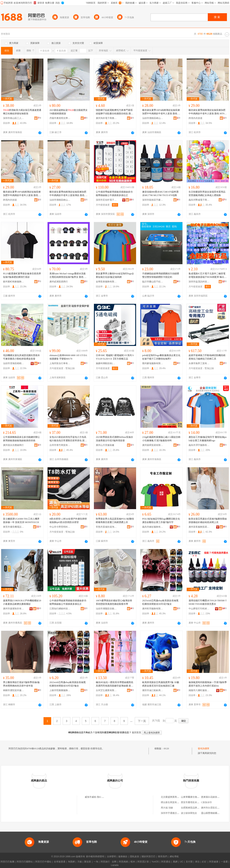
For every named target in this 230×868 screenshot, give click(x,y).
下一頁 (142, 721)
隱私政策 (135, 857)
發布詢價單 (204, 749)
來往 (197, 862)
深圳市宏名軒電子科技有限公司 (106, 200)
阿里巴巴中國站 (43, 862)
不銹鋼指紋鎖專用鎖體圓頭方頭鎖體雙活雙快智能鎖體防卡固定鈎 (161, 275)
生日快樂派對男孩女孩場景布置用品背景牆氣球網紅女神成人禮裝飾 (207, 194)
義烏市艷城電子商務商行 (199, 200)
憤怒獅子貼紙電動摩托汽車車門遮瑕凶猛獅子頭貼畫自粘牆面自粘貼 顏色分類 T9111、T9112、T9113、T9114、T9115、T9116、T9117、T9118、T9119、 (115, 112)
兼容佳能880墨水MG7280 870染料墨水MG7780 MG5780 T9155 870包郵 (160, 194)
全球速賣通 (60, 862)
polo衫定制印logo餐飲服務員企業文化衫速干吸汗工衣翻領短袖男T (161, 357)
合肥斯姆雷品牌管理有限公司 (196, 808)
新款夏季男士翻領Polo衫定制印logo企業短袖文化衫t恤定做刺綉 (115, 275)
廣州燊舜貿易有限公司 (153, 445)
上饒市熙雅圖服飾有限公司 (60, 690)
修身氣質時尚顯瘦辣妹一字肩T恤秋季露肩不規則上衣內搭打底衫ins (208, 684)
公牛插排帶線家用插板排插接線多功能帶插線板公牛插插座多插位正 (114, 194)
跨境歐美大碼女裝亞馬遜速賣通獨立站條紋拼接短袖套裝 (22, 112)
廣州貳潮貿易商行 (59, 282)
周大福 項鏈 (167, 808)
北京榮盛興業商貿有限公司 (175, 797)
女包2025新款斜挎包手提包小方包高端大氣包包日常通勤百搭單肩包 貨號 (68, 439)
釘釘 (204, 862)
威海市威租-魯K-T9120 (96, 797)
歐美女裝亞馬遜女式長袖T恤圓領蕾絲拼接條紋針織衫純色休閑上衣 (208, 521)
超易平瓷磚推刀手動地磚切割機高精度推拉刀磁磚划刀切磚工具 (207, 357)
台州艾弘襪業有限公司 (106, 690)
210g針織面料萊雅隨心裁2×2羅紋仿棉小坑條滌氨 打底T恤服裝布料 (161, 439)
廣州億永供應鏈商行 (13, 445)
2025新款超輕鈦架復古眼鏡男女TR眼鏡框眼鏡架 (69, 112)
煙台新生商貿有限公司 (172, 802)
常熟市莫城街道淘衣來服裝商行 (106, 527)
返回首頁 (136, 732)
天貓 (80, 862)
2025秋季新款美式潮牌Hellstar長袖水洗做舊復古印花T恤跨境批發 (114, 439)
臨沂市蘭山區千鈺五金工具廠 (153, 282)
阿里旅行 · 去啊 (108, 862)
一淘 (96, 862)
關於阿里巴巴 (149, 857)
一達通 (224, 862)
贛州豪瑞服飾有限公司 (153, 363)
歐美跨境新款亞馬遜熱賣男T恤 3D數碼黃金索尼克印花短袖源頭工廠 (161, 684)
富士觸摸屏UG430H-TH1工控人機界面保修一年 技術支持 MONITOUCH (21, 521)
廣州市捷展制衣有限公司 (14, 609)
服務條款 (123, 857)
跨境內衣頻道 (195, 118)
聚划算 (88, 862)
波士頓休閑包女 (189, 813)
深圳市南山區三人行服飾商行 (14, 118)
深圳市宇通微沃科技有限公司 (176, 813)
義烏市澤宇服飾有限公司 (199, 445)
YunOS (155, 862)
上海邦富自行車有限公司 (60, 363)
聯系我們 (163, 857)
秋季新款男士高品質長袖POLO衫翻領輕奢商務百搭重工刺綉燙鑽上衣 (115, 521)
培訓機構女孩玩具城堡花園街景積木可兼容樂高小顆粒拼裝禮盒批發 (21, 357)
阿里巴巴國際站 (25, 862)
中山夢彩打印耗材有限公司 (199, 609)
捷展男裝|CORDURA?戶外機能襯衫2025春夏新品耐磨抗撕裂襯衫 (22, 602)
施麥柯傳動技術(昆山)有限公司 (106, 363)
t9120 (166, 749)
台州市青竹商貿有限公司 (60, 445)
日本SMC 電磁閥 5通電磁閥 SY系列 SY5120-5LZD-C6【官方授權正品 (115, 357)
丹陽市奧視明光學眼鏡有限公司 (60, 118)
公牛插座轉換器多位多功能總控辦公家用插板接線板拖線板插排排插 (21, 439)
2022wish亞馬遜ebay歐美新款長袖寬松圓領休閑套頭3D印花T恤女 (68, 684)
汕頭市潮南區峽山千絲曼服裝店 (60, 200)
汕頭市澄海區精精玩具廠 (14, 363)
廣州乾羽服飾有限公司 (153, 609)
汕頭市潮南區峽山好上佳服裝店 (153, 118)
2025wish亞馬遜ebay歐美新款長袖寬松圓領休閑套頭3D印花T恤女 (160, 602)
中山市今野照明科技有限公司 (60, 527)
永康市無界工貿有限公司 (199, 363)
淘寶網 (71, 862)
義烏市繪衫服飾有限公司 (153, 527)
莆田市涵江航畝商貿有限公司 (153, 690)
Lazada (115, 865)
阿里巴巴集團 (7, 862)
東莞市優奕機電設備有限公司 (14, 527)
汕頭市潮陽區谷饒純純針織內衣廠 (106, 609)
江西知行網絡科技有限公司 (60, 609)
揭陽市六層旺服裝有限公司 (199, 690)
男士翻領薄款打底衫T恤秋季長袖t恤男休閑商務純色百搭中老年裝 (21, 684)
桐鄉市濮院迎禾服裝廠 (14, 690)
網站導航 (174, 857)
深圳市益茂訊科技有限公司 (199, 282)
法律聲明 (111, 857)
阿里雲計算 (143, 862)
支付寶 (189, 862)
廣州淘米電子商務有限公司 (106, 118)
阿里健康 (214, 862)
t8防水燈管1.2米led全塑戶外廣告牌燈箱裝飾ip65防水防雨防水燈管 (68, 521)
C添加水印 (206, 802)
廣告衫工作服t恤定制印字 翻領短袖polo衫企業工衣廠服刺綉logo (208, 439)
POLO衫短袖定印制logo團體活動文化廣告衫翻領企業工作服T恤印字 (161, 521)
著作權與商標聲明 (95, 857)
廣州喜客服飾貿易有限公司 (199, 527)
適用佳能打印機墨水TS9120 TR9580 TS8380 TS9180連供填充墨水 (208, 602)
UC (182, 862)
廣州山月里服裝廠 (105, 445)
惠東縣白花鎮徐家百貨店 (214, 797)
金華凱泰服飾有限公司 (106, 282)
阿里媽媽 (123, 862)
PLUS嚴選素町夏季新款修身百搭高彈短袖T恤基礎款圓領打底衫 (22, 275)
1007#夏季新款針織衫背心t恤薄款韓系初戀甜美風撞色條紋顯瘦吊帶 (114, 602)
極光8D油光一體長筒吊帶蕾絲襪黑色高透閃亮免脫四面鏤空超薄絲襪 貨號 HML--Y (115, 684)
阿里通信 (166, 862)
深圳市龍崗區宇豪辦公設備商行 (153, 200)
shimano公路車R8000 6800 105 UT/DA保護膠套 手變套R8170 (68, 357)
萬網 (175, 862)
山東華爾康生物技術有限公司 (196, 797)
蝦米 (133, 862)
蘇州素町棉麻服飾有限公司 (14, 282)
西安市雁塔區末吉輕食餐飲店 (196, 802)
